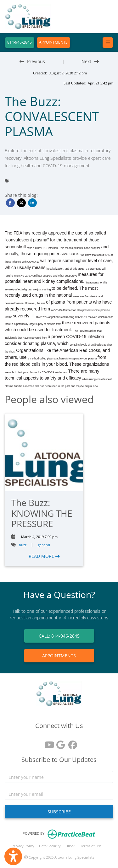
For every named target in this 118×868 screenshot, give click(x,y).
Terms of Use (91, 846)
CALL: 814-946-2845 (59, 636)
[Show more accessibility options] (13, 856)
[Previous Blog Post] (32, 61)
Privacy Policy (23, 846)
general (44, 545)
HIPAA (70, 846)
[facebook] (71, 743)
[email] (59, 794)
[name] (59, 777)
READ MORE (44, 556)
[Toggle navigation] (108, 43)
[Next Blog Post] (90, 61)
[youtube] (47, 743)
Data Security (50, 846)
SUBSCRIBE (59, 812)
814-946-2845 (20, 42)
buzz (23, 545)
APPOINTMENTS (53, 42)
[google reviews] (59, 743)
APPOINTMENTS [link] (59, 656)
